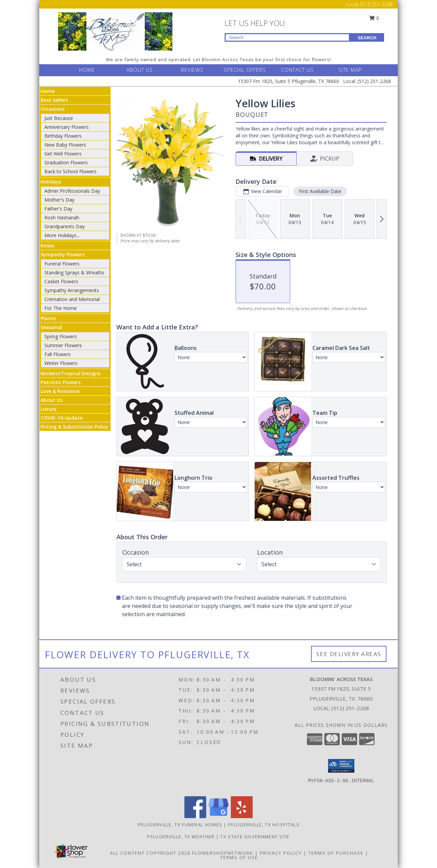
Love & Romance (60, 391)
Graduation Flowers (66, 162)
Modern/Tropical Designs (71, 373)
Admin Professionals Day (72, 191)
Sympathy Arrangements (72, 290)
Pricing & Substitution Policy (74, 427)
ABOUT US (140, 70)
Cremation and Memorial (72, 299)
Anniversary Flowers (67, 127)
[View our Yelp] (242, 816)
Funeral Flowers (62, 264)
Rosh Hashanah (62, 218)
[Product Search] (287, 37)
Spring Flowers (61, 336)
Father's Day (58, 209)
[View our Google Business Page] (218, 816)
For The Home (61, 308)
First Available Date (320, 191)
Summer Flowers (63, 345)
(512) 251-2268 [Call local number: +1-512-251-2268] (350, 708)
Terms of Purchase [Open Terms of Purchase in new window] (336, 853)
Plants (48, 318)
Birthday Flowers (63, 136)
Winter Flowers (61, 363)
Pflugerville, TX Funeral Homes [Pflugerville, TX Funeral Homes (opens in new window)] (180, 825)
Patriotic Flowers (61, 382)
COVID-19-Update (62, 418)
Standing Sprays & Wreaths (74, 273)
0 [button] (374, 18)
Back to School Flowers (71, 171)
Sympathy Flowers (62, 254)
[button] (341, 766)
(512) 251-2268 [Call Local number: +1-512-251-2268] (376, 4)
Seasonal (51, 327)
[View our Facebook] (195, 816)
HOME (87, 70)
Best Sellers (54, 100)
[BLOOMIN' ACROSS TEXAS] (115, 31)
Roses (47, 246)
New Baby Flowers (65, 145)
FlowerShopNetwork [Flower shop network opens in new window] (223, 853)
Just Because (59, 118)
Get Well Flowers (63, 154)
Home (48, 91)
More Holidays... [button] (62, 235)
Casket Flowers (61, 281)
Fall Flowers (58, 354)
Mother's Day (59, 200)
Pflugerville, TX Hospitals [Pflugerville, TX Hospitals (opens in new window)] (264, 825)
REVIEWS (192, 70)
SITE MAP (350, 70)
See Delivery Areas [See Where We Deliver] (349, 654)
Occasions (53, 109)
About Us (52, 400)
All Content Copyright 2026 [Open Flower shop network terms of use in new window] (150, 853)
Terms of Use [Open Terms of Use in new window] (239, 857)
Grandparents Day (65, 226)
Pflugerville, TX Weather (181, 837)
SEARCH (367, 38)
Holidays (51, 182)
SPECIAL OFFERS (245, 70)
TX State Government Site (255, 837)
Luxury (49, 409)
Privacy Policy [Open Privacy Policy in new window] (281, 853)
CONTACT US (297, 70)
